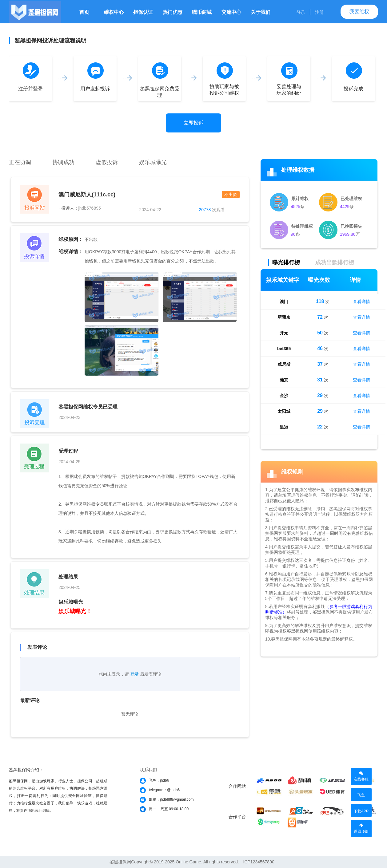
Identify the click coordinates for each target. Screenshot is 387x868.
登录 (301, 12)
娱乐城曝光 (153, 162)
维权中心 (114, 12)
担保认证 (143, 12)
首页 (84, 12)
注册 (319, 12)
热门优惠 (173, 12)
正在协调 (20, 162)
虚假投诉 (107, 162)
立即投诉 (193, 123)
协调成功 (63, 162)
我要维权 (359, 12)
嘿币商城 (202, 12)
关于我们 (261, 12)
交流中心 (231, 12)
